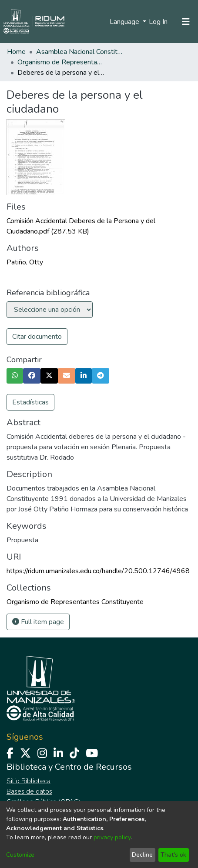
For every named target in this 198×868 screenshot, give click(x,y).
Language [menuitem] (125, 22)
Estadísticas (30, 402)
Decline (142, 855)
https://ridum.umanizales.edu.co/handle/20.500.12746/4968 (98, 571)
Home (16, 52)
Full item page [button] (38, 622)
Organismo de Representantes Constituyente (61, 62)
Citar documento (37, 337)
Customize (20, 855)
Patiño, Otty (25, 262)
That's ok (173, 855)
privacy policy (112, 837)
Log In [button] (159, 22)
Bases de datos (29, 791)
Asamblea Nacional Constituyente (80, 52)
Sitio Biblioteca (29, 781)
